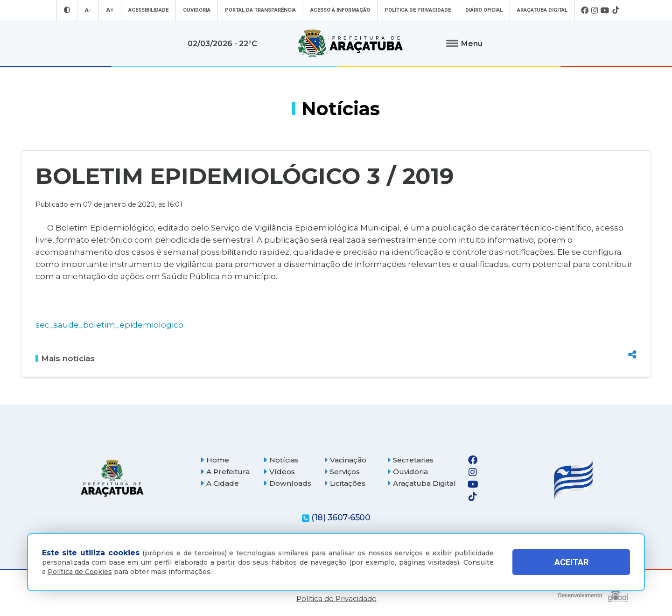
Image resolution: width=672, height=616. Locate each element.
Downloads (287, 483)
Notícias (281, 460)
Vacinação (345, 460)
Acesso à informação (340, 10)
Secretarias (410, 460)
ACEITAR (571, 562)
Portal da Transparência (260, 10)
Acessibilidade (148, 10)
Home (215, 460)
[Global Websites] (593, 592)
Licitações (345, 483)
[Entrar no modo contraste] (67, 10)
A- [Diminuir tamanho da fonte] (88, 10)
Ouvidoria (197, 10)
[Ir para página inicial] (350, 43)
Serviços (342, 472)
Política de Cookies (80, 572)
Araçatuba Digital (542, 10)
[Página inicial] (112, 478)
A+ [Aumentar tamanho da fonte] (110, 10)
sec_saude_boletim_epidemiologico (109, 325)
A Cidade (220, 483)
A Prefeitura (225, 472)
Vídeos (279, 472)
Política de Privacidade (418, 10)
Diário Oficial (484, 10)
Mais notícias (65, 358)
